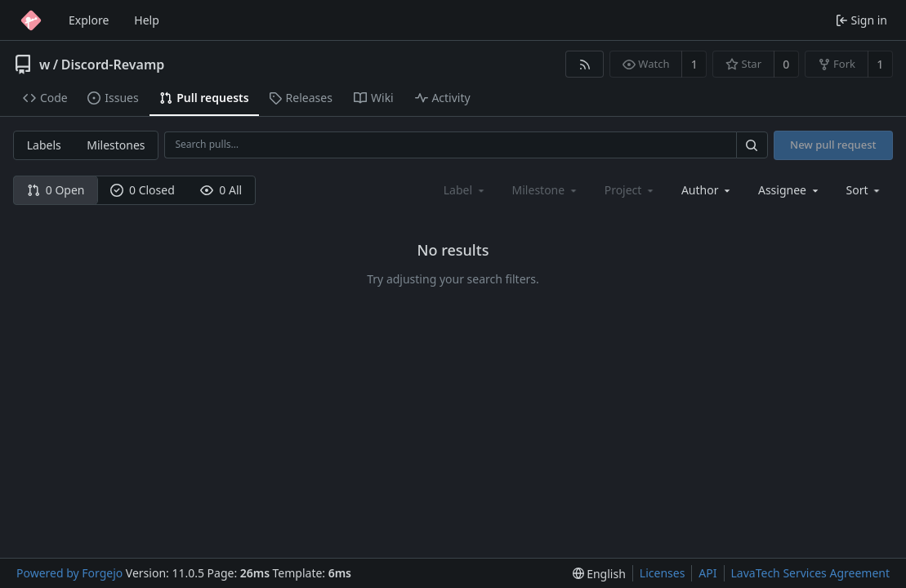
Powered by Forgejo (69, 573)
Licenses (663, 573)
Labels (44, 145)
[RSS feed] (585, 64)
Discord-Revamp (113, 65)
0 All (221, 190)
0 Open (56, 190)
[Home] (31, 20)
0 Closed (143, 190)
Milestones (116, 145)
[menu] (865, 190)
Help (147, 20)
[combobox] (707, 190)
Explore (89, 20)
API (707, 573)
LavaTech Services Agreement (810, 573)
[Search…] (752, 145)
